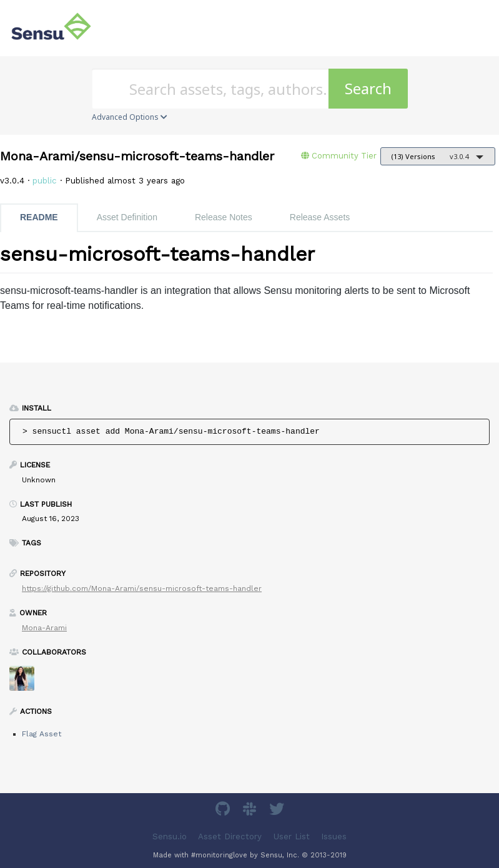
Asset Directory (230, 836)
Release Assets (320, 217)
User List (292, 836)
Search (368, 88)
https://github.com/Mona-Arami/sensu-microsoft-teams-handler (142, 588)
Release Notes (224, 217)
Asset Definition (127, 217)
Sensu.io (170, 836)
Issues (334, 836)
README (39, 217)
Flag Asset (42, 734)
